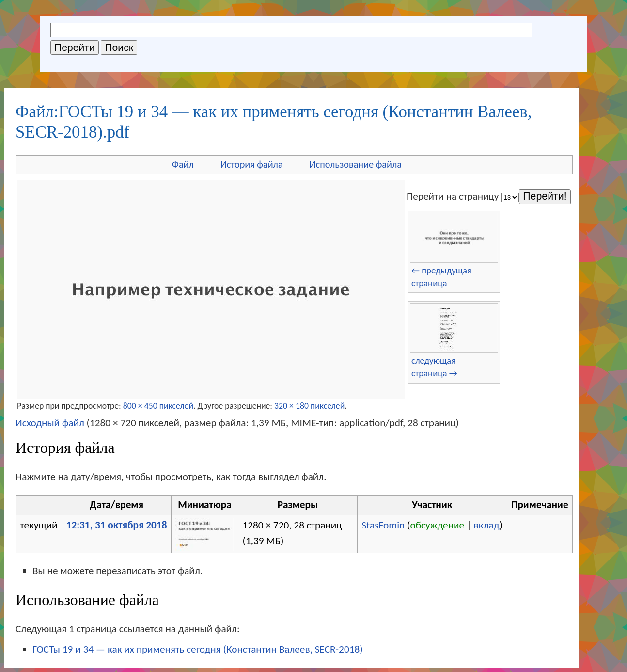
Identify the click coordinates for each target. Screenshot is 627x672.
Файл (183, 164)
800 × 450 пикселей (158, 406)
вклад (487, 525)
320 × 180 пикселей (309, 406)
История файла (252, 164)
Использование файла (356, 164)
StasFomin (383, 525)
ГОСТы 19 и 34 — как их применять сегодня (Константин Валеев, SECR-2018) (198, 649)
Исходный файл (50, 423)
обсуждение (438, 525)
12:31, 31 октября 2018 (117, 525)
